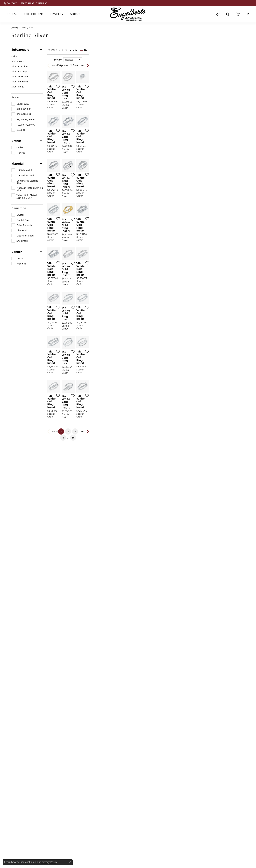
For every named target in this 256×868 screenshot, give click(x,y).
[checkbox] (20, 104)
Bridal (12, 14)
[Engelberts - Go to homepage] (128, 14)
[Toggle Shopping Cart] (238, 14)
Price (15, 97)
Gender (17, 252)
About (75, 14)
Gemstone (19, 208)
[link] (10, 3)
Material (17, 164)
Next (239, 65)
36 (161, 730)
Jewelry (57, 14)
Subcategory (20, 50)
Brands (16, 141)
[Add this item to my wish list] (109, 138)
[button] (228, 14)
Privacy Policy (49, 862)
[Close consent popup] (70, 862)
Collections (34, 14)
